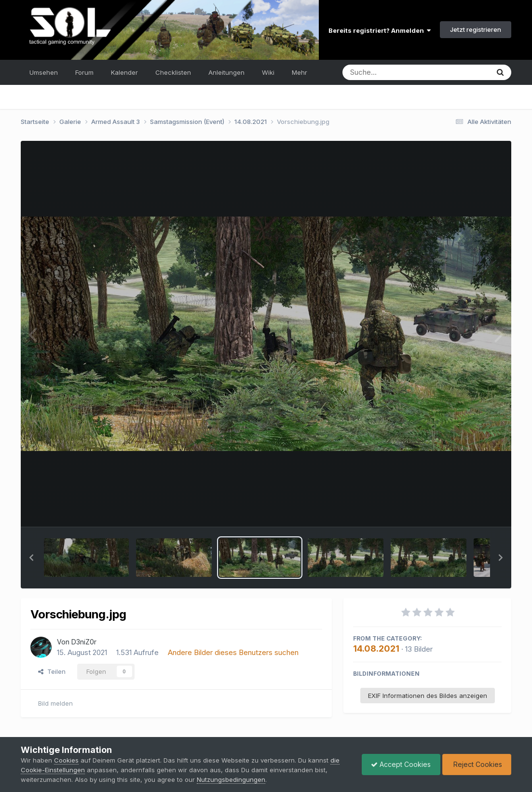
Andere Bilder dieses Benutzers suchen (233, 652)
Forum (84, 72)
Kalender (124, 72)
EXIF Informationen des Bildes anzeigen (428, 696)
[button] (31, 558)
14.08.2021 (376, 649)
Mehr (300, 72)
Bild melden (55, 703)
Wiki (268, 72)
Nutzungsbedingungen (231, 779)
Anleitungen (226, 72)
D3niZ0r (84, 642)
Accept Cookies (398, 764)
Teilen (52, 671)
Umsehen (44, 72)
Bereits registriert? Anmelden (380, 30)
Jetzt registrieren (476, 29)
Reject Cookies (476, 764)
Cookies (66, 760)
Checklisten (173, 72)
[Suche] (396, 72)
